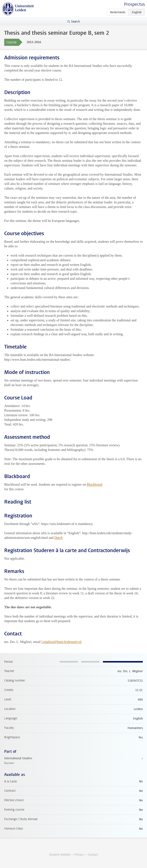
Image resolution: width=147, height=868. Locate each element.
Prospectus (134, 4)
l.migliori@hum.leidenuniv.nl (61, 642)
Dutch (59, 538)
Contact (93, 855)
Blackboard (94, 484)
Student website (60, 855)
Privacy (79, 855)
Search (76, 22)
